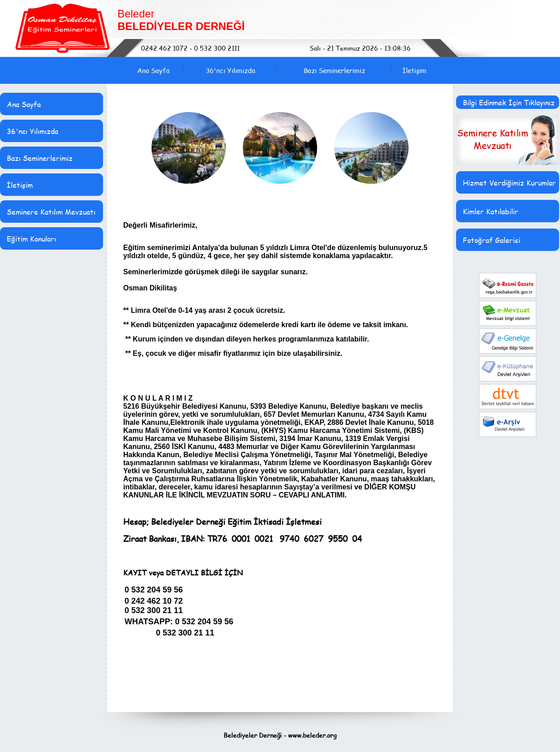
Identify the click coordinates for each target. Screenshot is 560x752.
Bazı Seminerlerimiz (334, 70)
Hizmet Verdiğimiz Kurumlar (509, 183)
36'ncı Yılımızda (230, 70)
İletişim (414, 70)
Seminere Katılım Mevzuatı (51, 212)
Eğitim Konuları (31, 239)
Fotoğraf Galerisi (491, 240)
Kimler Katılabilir (491, 211)
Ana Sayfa (153, 70)
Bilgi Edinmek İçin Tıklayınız (509, 102)
